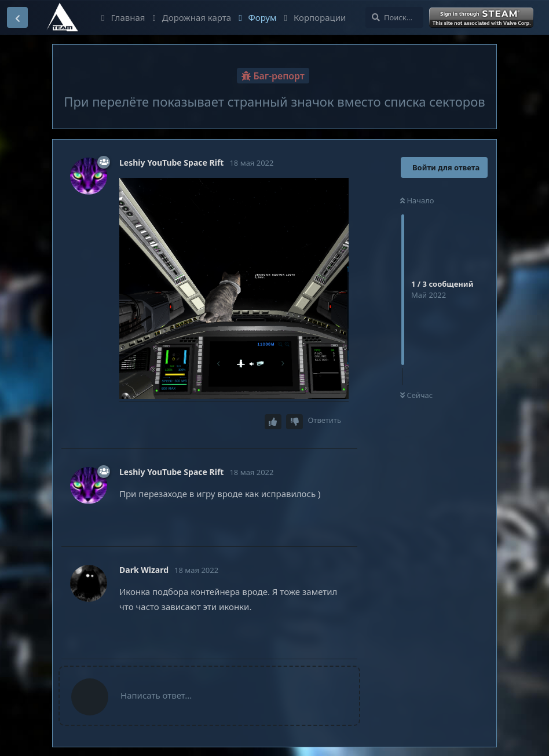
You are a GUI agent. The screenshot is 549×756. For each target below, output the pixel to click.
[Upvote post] (273, 422)
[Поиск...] (394, 17)
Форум (257, 17)
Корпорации (315, 17)
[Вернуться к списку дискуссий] (17, 17)
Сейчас (416, 395)
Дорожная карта (192, 17)
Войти (482, 18)
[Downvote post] (295, 422)
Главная (123, 17)
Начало (417, 200)
